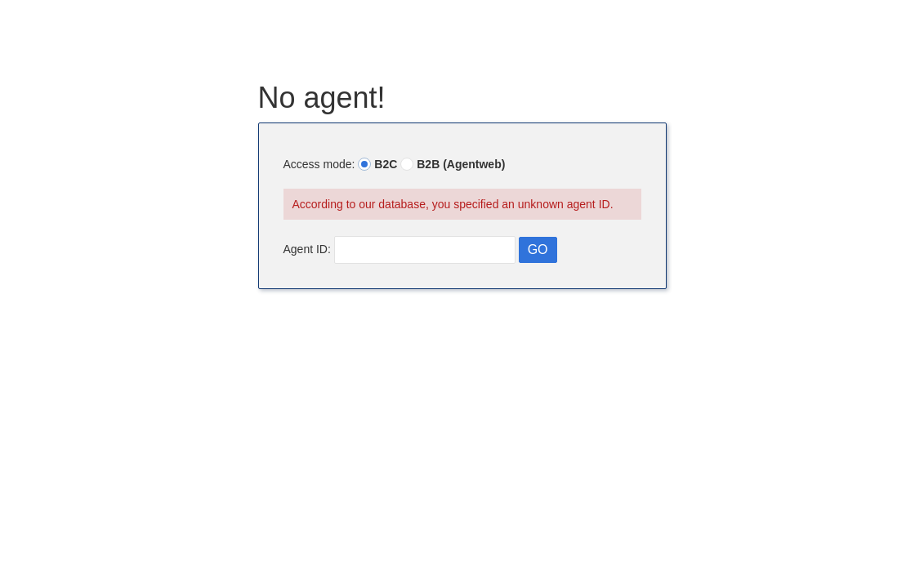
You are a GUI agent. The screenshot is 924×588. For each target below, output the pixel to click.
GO (538, 249)
